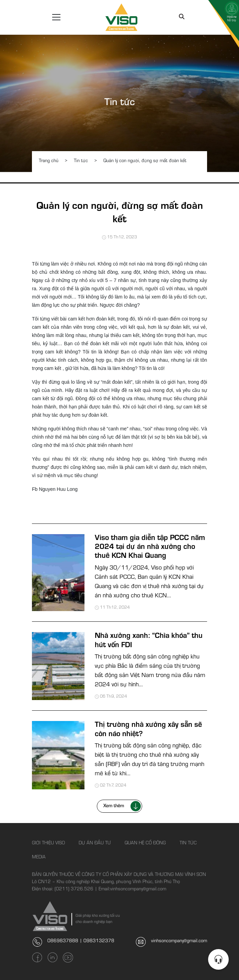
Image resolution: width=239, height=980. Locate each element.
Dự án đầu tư (95, 844)
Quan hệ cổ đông (145, 844)
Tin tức (120, 103)
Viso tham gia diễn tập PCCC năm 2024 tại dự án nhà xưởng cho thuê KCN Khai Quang (150, 548)
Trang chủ (49, 161)
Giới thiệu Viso (48, 844)
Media (39, 858)
